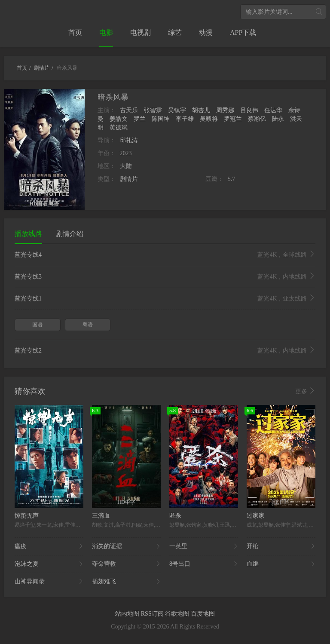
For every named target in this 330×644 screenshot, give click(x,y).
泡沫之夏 (49, 564)
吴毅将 (209, 119)
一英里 (204, 546)
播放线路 (28, 234)
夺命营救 (126, 564)
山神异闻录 (49, 582)
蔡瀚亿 (257, 119)
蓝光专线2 (165, 351)
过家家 (256, 516)
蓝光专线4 (165, 255)
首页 (75, 32)
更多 (306, 391)
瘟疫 (49, 546)
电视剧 (141, 32)
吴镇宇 (177, 110)
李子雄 (185, 119)
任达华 (273, 110)
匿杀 (175, 516)
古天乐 (129, 110)
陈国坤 (161, 119)
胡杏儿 (201, 110)
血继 (281, 564)
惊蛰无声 (27, 516)
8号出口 (204, 564)
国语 (37, 325)
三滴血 (101, 516)
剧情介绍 (70, 234)
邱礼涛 (129, 140)
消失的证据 (126, 546)
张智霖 (153, 110)
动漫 (206, 32)
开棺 (281, 546)
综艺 (175, 32)
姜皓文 (119, 119)
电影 (106, 32)
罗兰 (140, 119)
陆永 (278, 119)
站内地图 (128, 614)
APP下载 (243, 32)
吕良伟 (249, 110)
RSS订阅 (153, 614)
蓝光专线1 (165, 299)
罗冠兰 (233, 119)
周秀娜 (225, 110)
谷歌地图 (178, 614)
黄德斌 (119, 127)
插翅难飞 (126, 582)
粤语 (88, 325)
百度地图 (203, 614)
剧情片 (129, 179)
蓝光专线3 (165, 277)
